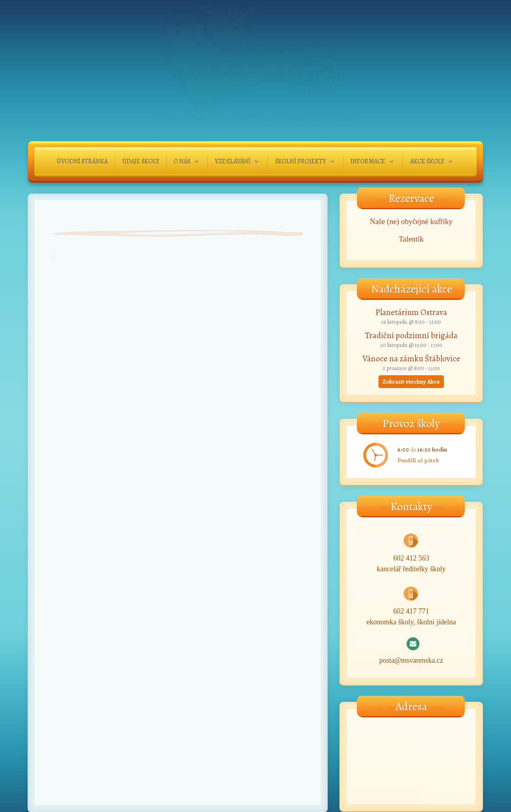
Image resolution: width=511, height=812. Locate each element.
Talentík (411, 239)
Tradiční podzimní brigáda (411, 335)
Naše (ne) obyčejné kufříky (411, 221)
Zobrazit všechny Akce (411, 382)
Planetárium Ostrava (411, 312)
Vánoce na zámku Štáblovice (411, 358)
